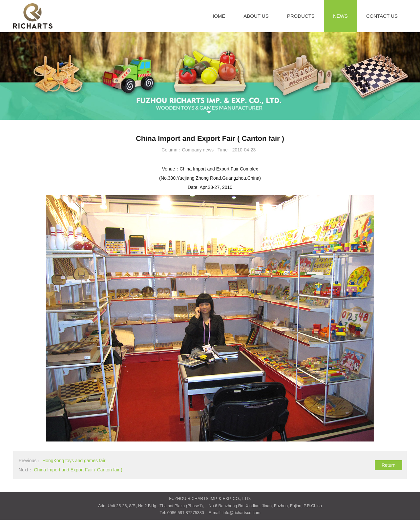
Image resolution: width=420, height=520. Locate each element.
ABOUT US (256, 16)
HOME (218, 16)
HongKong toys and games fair (74, 461)
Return (388, 465)
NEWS (340, 16)
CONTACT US (382, 16)
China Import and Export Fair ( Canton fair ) (78, 470)
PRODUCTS (301, 16)
